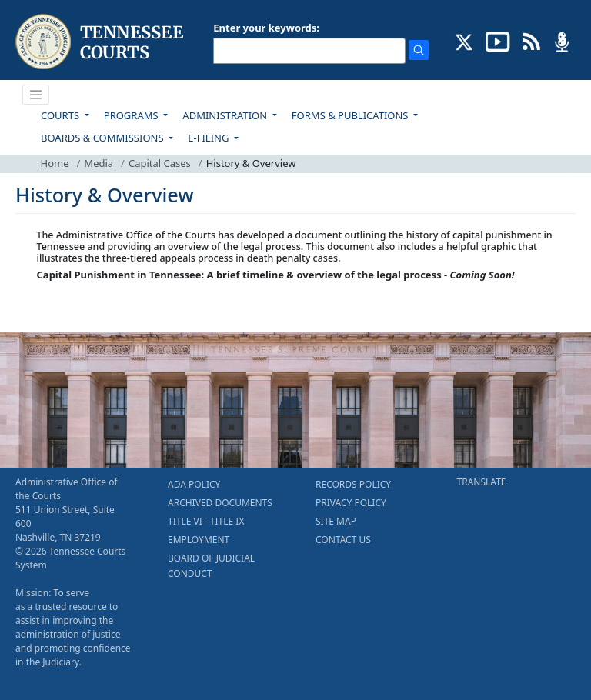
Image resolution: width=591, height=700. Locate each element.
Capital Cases (160, 163)
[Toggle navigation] (36, 95)
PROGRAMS (132, 115)
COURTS (61, 115)
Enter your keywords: (266, 28)
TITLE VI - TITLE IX (206, 521)
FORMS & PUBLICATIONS (351, 115)
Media (98, 163)
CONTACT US (343, 540)
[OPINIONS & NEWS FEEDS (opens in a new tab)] (531, 41)
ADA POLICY (194, 484)
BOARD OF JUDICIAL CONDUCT (211, 566)
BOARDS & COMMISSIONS (104, 138)
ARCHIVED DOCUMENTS (220, 503)
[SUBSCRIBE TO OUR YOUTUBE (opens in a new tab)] (498, 41)
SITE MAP (336, 521)
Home (55, 163)
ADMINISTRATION (226, 115)
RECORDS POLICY (353, 484)
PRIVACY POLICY (351, 503)
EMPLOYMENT (199, 540)
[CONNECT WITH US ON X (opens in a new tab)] (464, 41)
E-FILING (210, 138)
